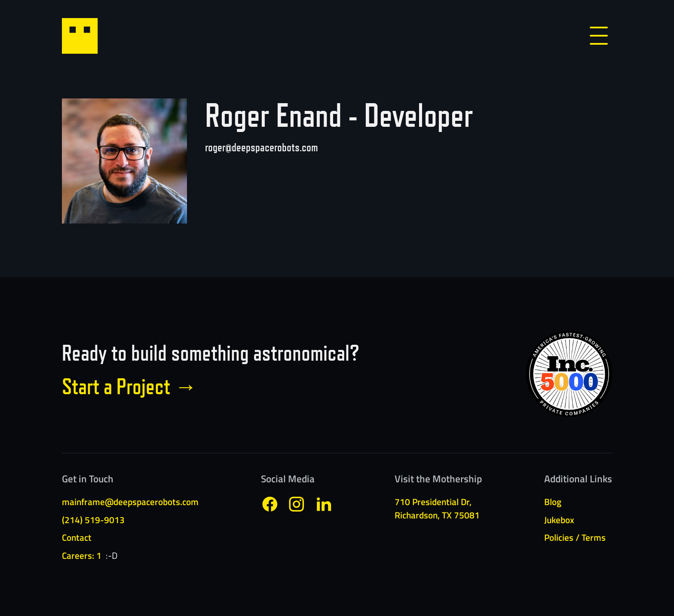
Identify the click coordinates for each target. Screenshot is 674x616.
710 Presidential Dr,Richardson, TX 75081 (437, 508)
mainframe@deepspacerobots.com (130, 502)
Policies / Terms (575, 537)
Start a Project (129, 386)
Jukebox (559, 520)
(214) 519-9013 (93, 520)
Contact (77, 537)
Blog (553, 502)
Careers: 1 (82, 555)
